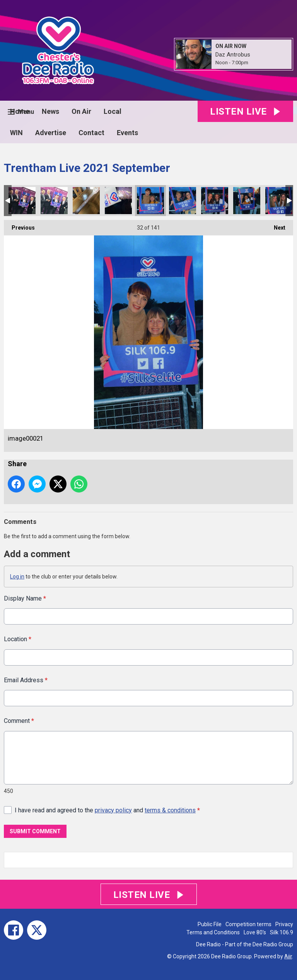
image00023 (86, 201)
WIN (16, 133)
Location (18, 639)
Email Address (26, 680)
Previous (19, 225)
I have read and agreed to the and (107, 810)
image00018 (247, 201)
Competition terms (248, 924)
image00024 (54, 201)
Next (276, 225)
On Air (81, 111)
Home (20, 111)
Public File (210, 924)
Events (127, 133)
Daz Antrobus (233, 55)
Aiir (288, 956)
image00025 (22, 201)
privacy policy (113, 810)
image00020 (183, 201)
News (50, 111)
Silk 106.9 (282, 932)
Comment (19, 721)
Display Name (25, 598)
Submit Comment (35, 831)
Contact (91, 133)
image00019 (215, 201)
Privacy (284, 924)
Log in (17, 577)
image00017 (279, 201)
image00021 (150, 201)
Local (113, 111)
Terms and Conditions (213, 932)
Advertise (51, 133)
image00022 (118, 201)
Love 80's (255, 932)
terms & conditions (170, 810)
